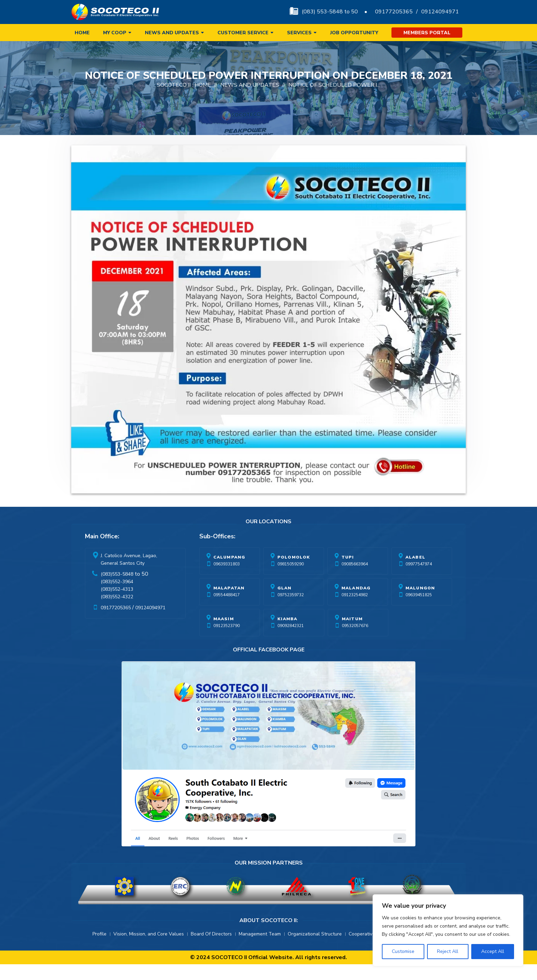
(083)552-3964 (117, 597)
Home (82, 33)
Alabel (415, 573)
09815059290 (291, 580)
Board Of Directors (211, 950)
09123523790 (227, 641)
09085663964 (355, 580)
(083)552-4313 (117, 605)
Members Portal (427, 33)
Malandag (356, 604)
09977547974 (419, 580)
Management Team (260, 950)
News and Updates (172, 33)
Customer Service (243, 33)
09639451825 (419, 611)
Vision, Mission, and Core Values (149, 950)
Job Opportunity (354, 33)
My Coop (115, 33)
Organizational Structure (315, 950)
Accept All (493, 951)
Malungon (420, 604)
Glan (285, 604)
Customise (403, 951)
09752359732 (291, 611)
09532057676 (355, 641)
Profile (99, 950)
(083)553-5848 (117, 590)
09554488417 (227, 611)
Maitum (352, 635)
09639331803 (227, 580)
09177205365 (394, 12)
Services (299, 33)
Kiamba (287, 635)
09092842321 (291, 641)
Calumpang (229, 573)
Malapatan (229, 604)
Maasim (224, 635)
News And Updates (250, 101)
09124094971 (440, 12)
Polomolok (294, 573)
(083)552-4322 (117, 612)
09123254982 (355, 611)
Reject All (448, 951)
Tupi (348, 573)
